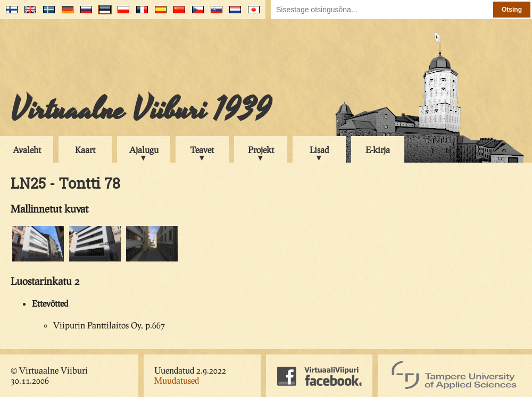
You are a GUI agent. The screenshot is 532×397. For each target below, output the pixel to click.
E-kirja (378, 150)
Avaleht (27, 150)
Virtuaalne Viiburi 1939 (141, 110)
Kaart (85, 150)
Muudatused (177, 380)
